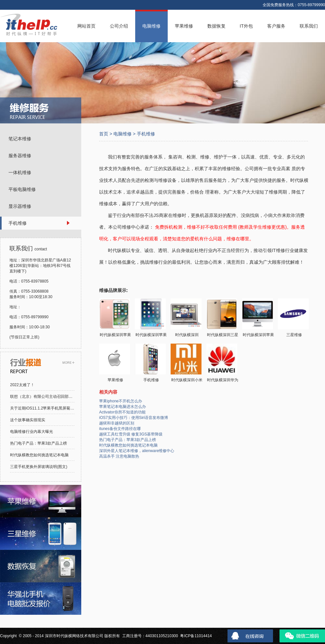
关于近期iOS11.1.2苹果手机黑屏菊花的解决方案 (52, 408)
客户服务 (276, 26)
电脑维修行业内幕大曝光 (32, 432)
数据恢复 (216, 26)
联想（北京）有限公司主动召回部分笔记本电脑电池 (55, 397)
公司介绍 (119, 26)
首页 (104, 134)
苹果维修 (184, 26)
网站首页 (86, 26)
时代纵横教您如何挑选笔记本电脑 (39, 455)
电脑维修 (151, 26)
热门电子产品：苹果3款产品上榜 (39, 443)
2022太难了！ (22, 385)
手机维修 (146, 134)
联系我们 (309, 26)
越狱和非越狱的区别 (117, 423)
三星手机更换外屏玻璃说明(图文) (39, 467)
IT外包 (246, 26)
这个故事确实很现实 (28, 420)
